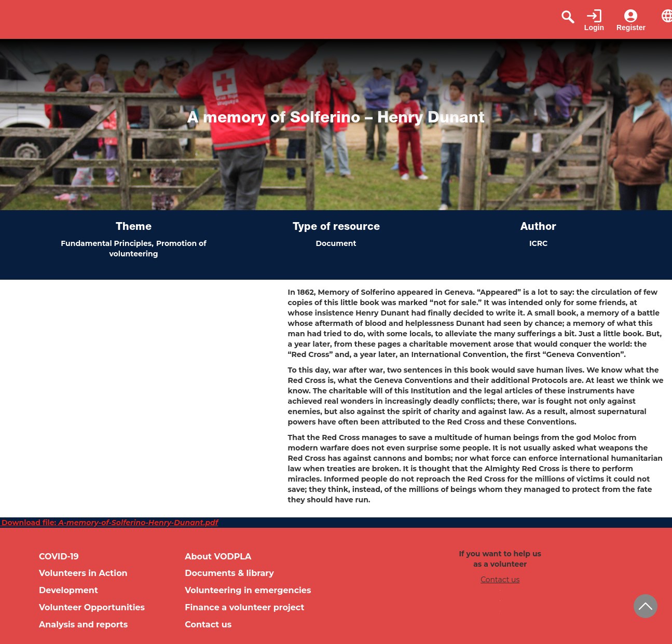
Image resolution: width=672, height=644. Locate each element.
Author (538, 228)
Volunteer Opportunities (92, 607)
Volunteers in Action (83, 573)
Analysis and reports (83, 625)
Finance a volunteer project (244, 607)
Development (68, 590)
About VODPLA (218, 557)
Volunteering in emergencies (248, 590)
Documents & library (229, 573)
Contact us (208, 625)
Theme (134, 228)
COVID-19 (59, 557)
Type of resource (336, 228)
